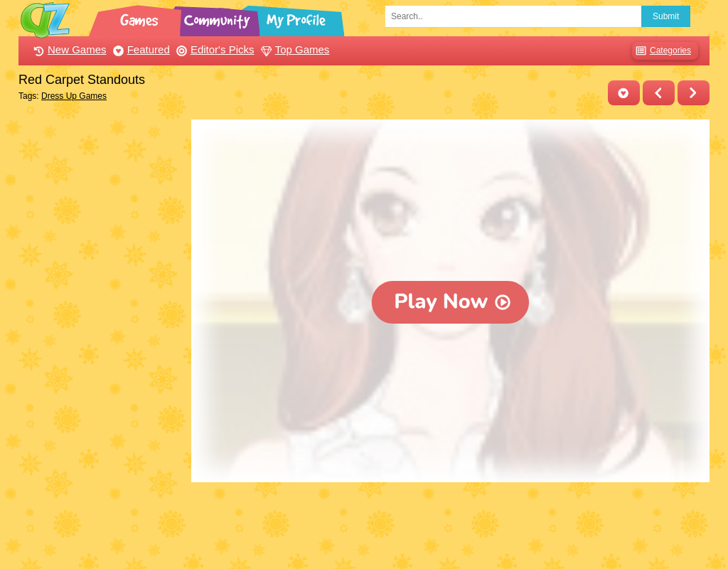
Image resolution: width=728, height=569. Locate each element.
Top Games (294, 49)
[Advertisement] (101, 333)
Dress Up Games (74, 96)
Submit (666, 16)
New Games (68, 49)
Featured (140, 49)
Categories (662, 51)
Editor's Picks (214, 49)
